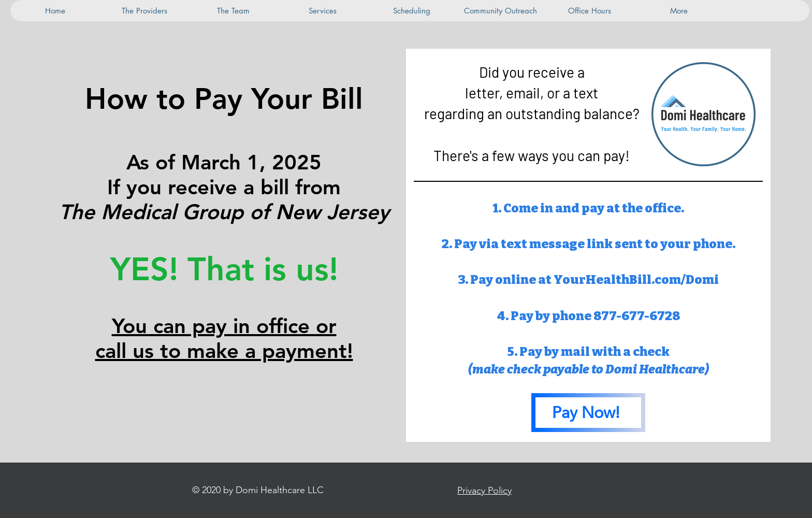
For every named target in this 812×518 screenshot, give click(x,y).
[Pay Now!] (588, 413)
